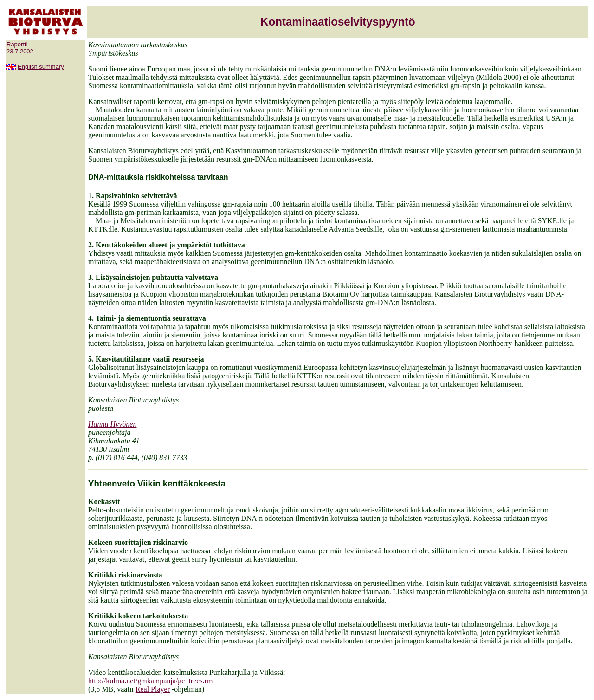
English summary (41, 67)
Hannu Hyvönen (112, 424)
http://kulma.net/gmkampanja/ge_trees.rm (150, 681)
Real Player (153, 689)
